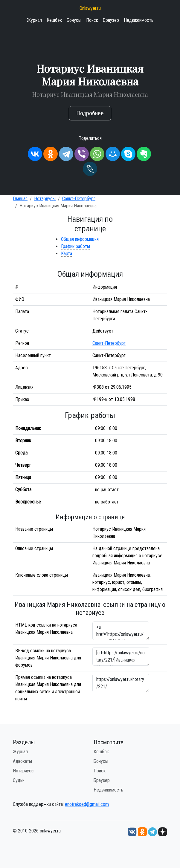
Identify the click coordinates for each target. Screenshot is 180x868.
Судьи (19, 780)
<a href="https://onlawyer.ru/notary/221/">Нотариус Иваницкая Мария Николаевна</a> (121, 631)
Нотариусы (45, 199)
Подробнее (90, 113)
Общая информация (80, 239)
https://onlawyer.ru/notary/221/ (121, 683)
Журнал (34, 20)
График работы (75, 246)
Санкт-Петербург (79, 199)
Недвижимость (139, 20)
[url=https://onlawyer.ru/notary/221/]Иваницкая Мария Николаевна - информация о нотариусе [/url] (121, 656)
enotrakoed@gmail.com (87, 804)
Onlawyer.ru (90, 8)
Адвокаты (22, 761)
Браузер (111, 20)
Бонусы (74, 20)
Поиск (92, 20)
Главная (20, 199)
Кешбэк (54, 20)
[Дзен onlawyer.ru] (163, 831)
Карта (67, 254)
